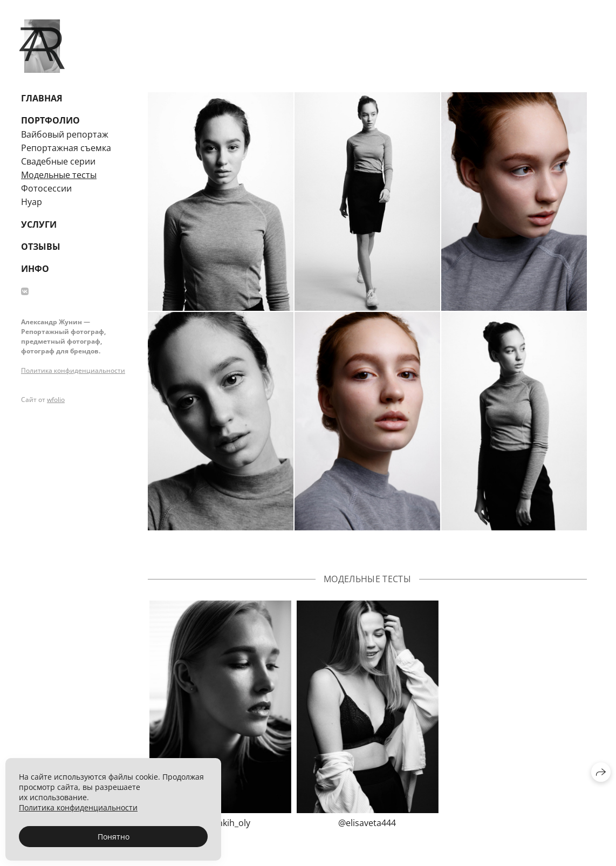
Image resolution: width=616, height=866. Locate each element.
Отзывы (41, 247)
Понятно (114, 837)
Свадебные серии (58, 161)
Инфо (35, 269)
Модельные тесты (59, 175)
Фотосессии (46, 188)
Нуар (32, 202)
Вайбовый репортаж (65, 134)
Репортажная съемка (66, 148)
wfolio (56, 400)
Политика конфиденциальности (73, 370)
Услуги (39, 224)
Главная (42, 98)
